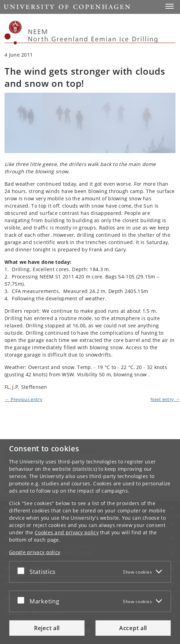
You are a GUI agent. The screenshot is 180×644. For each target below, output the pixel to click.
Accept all (133, 628)
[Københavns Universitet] (13, 33)
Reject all (47, 628)
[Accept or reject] (23, 570)
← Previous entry (24, 399)
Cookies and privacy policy (67, 532)
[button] (170, 6)
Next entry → (165, 399)
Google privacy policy (35, 552)
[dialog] (90, 542)
